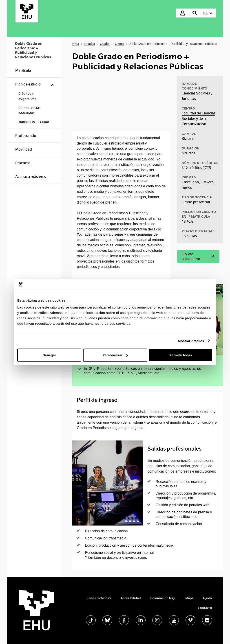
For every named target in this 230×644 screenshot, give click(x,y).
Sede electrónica (99, 598)
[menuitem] (208, 13)
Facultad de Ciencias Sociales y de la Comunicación (199, 119)
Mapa (189, 598)
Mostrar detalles (191, 341)
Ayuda (207, 598)
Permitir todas (181, 355)
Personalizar (115, 355)
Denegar (49, 355)
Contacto (205, 608)
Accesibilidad (131, 598)
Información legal (163, 598)
